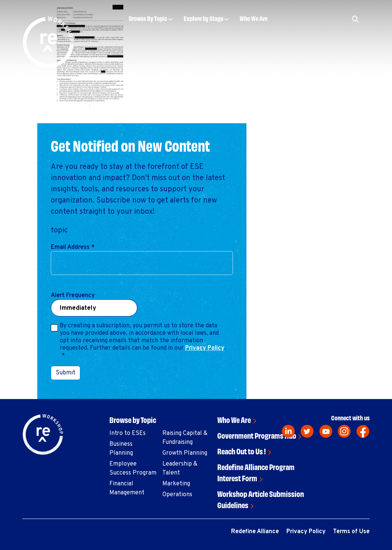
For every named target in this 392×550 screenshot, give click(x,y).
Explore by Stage (203, 18)
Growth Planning (185, 453)
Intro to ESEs (127, 433)
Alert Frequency (73, 296)
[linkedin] (288, 431)
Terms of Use (351, 532)
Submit (66, 373)
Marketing (176, 484)
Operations (177, 495)
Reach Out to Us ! (242, 451)
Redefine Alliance (255, 532)
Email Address (73, 247)
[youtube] (326, 431)
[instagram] (344, 431)
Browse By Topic (148, 18)
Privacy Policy (205, 348)
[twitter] (307, 431)
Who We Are (253, 18)
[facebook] (363, 431)
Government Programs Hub (257, 435)
